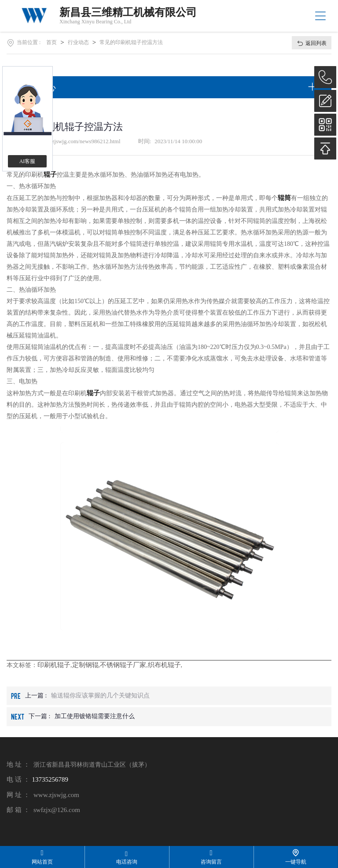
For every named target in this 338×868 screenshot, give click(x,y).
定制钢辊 (85, 665)
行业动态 (78, 42)
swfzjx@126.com (57, 810)
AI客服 (28, 161)
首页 (51, 42)
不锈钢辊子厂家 (123, 665)
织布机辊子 (164, 665)
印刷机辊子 (54, 665)
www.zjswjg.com (56, 795)
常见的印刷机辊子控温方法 (131, 42)
